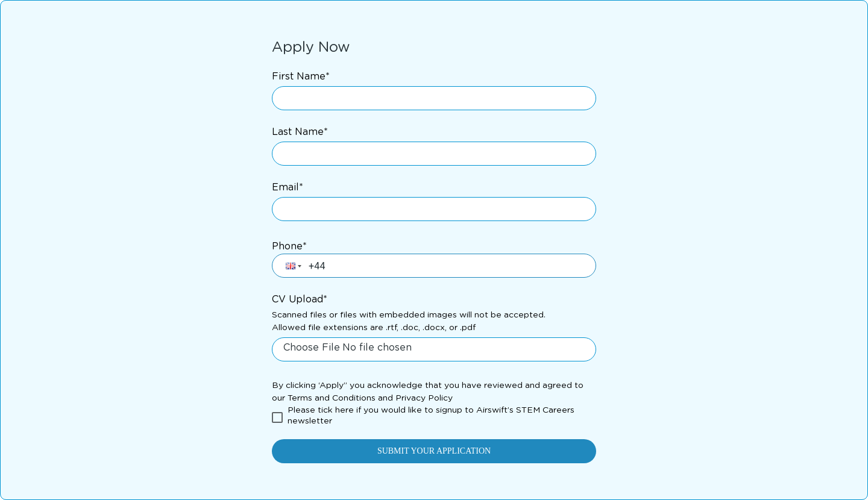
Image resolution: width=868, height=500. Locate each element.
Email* (288, 187)
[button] (292, 266)
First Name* (301, 77)
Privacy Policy (424, 398)
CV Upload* (300, 299)
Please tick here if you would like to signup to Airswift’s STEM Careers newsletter (431, 416)
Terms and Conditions (332, 398)
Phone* (289, 246)
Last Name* (300, 132)
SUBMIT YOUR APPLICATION (434, 451)
